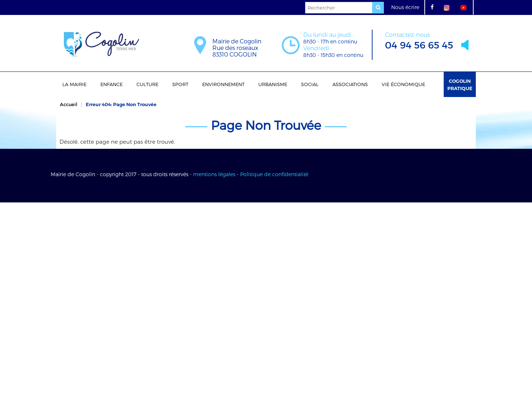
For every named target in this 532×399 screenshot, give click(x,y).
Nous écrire (405, 7)
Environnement (223, 84)
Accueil (69, 104)
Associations (350, 84)
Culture (147, 84)
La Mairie (74, 84)
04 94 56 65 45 (419, 40)
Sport (180, 84)
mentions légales (214, 174)
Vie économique (403, 84)
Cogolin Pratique (460, 85)
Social (310, 84)
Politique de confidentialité (274, 174)
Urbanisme (273, 84)
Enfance (111, 84)
